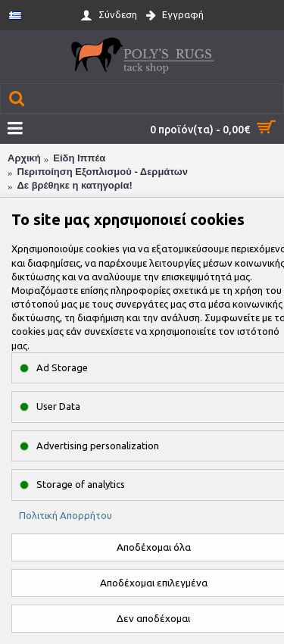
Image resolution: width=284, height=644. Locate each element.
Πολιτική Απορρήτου (66, 515)
